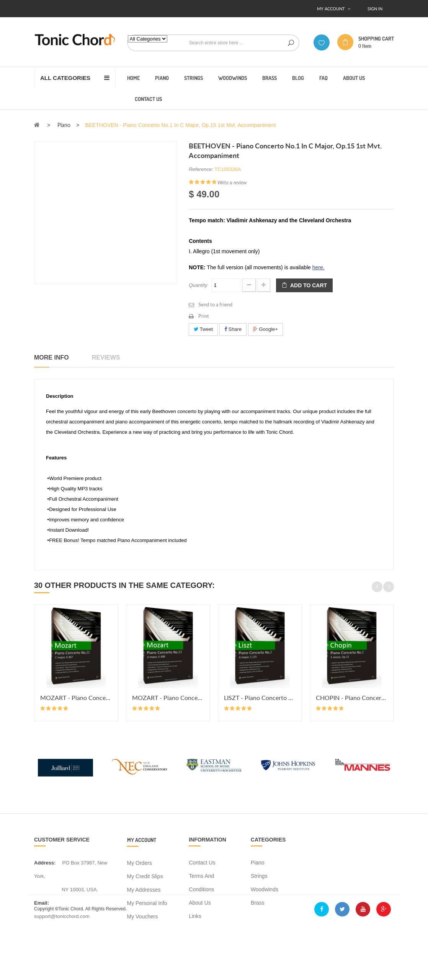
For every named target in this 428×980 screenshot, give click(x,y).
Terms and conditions (201, 883)
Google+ (265, 329)
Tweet (203, 329)
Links (195, 916)
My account (142, 840)
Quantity (198, 285)
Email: (42, 903)
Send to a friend (215, 304)
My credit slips (145, 876)
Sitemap (198, 930)
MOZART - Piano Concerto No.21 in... (76, 698)
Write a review (232, 182)
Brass (258, 903)
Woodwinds (265, 889)
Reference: (201, 169)
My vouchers (143, 917)
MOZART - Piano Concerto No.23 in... (168, 698)
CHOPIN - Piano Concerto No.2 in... (352, 698)
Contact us (202, 863)
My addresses (144, 890)
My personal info (147, 903)
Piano (258, 863)
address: (45, 863)
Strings (259, 876)
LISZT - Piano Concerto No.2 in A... (260, 698)
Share (233, 329)
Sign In (375, 9)
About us (200, 903)
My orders (140, 863)
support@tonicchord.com (62, 916)
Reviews (106, 357)
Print (204, 316)
